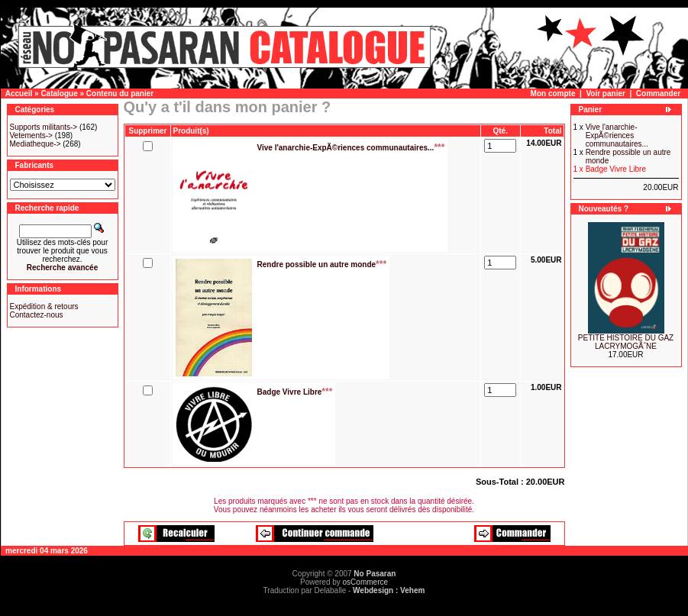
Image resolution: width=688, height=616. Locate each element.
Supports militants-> (44, 127)
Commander (658, 94)
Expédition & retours (44, 306)
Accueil (19, 94)
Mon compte (553, 94)
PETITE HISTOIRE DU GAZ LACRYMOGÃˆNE (626, 342)
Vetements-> (31, 135)
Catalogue (59, 94)
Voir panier (606, 94)
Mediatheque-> (36, 144)
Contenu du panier (120, 94)
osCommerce (365, 582)
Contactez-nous (37, 315)
